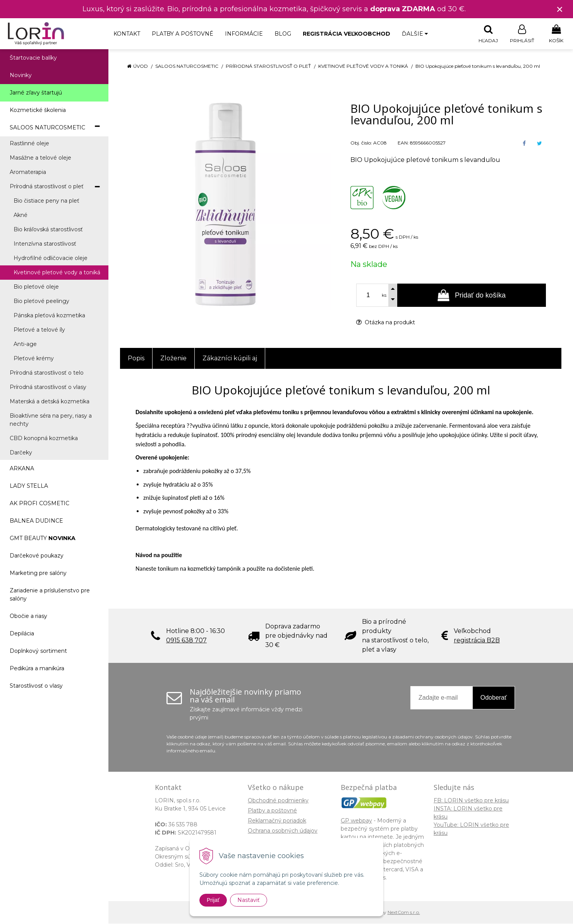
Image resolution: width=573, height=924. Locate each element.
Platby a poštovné (183, 34)
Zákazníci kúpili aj (230, 359)
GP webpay (356, 821)
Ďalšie (415, 34)
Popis (136, 359)
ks (384, 296)
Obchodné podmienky (278, 801)
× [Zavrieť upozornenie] (560, 9)
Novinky (21, 76)
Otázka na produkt (386, 323)
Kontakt (127, 34)
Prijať (213, 900)
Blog (283, 34)
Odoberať (494, 698)
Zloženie (173, 359)
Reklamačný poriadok (277, 821)
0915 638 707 (186, 641)
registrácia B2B (477, 641)
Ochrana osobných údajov (283, 831)
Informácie (244, 34)
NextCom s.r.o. (404, 913)
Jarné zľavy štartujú (36, 93)
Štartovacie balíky (33, 58)
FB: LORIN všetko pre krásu (471, 801)
